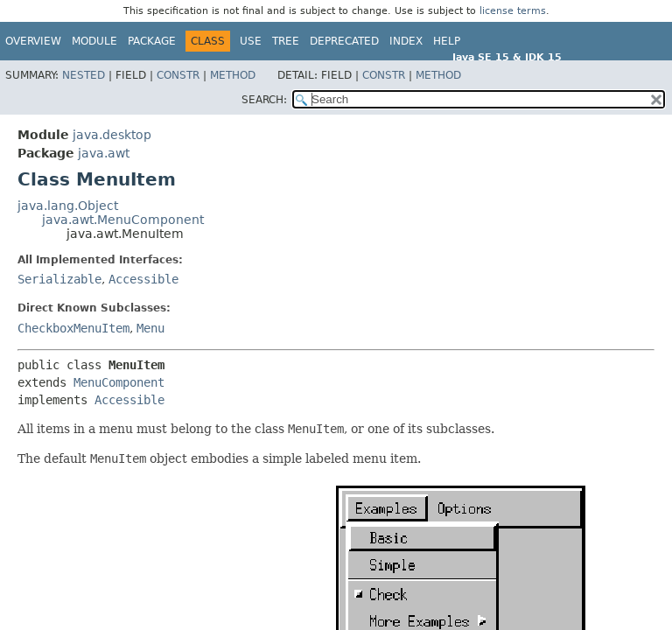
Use (251, 41)
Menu (150, 328)
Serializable (59, 279)
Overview (33, 41)
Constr (178, 75)
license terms (513, 11)
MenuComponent (119, 382)
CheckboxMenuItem (73, 328)
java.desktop (112, 135)
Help (447, 41)
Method (233, 75)
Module (94, 41)
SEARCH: (264, 100)
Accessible (143, 279)
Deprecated (344, 41)
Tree (286, 41)
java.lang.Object (68, 206)
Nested (84, 75)
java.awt (104, 153)
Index (406, 41)
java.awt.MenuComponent (123, 220)
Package (152, 41)
